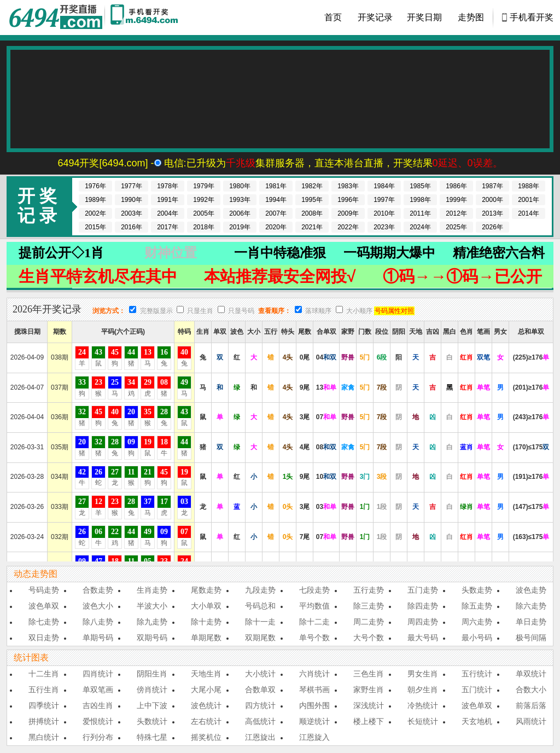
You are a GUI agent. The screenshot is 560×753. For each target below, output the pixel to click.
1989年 (95, 200)
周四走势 (423, 622)
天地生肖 (206, 674)
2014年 (529, 213)
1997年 (384, 200)
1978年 (168, 186)
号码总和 (260, 606)
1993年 (240, 200)
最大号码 (423, 638)
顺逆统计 (314, 721)
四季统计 (44, 705)
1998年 (420, 200)
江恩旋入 (314, 737)
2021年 (312, 227)
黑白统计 (44, 737)
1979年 (204, 186)
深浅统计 (369, 705)
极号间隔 (531, 638)
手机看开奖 (532, 17)
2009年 (348, 213)
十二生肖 (44, 674)
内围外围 (314, 705)
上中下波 (152, 705)
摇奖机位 (206, 737)
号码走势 (44, 590)
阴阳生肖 (152, 674)
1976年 (95, 186)
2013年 (492, 213)
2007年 (276, 213)
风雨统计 (531, 721)
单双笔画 (98, 690)
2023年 (384, 227)
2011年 (420, 213)
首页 (333, 17)
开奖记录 (375, 17)
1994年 (276, 200)
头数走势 (477, 590)
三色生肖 (369, 674)
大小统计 (260, 674)
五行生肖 (44, 690)
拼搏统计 (44, 721)
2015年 (95, 227)
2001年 (529, 200)
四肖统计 (98, 674)
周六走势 (477, 622)
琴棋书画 (314, 690)
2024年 (420, 227)
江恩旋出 (260, 737)
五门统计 (477, 690)
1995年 (312, 200)
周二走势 (369, 622)
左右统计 (206, 721)
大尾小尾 (206, 690)
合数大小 (531, 690)
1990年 (132, 200)
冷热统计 (423, 705)
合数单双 (260, 690)
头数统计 (152, 721)
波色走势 (531, 590)
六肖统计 (314, 674)
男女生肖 (423, 674)
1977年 (132, 186)
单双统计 (531, 674)
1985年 (420, 186)
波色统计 (206, 705)
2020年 (276, 227)
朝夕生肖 (423, 690)
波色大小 (98, 606)
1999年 (456, 200)
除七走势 (44, 622)
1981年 (276, 186)
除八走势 (98, 622)
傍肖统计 (152, 690)
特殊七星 (152, 737)
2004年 (168, 213)
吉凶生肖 (98, 705)
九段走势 (260, 590)
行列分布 (98, 737)
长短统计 (423, 721)
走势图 (471, 17)
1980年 (240, 186)
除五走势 (477, 606)
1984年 (384, 186)
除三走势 (369, 606)
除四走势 (423, 606)
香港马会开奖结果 (56, 18)
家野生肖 (369, 690)
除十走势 (206, 622)
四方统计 (260, 705)
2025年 (456, 227)
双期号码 (152, 638)
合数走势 (98, 590)
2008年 (312, 213)
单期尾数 (206, 638)
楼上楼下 (369, 721)
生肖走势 (152, 590)
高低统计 (260, 721)
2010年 (384, 213)
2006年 (240, 213)
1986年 (456, 186)
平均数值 (314, 606)
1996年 (348, 200)
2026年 (492, 227)
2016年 (132, 227)
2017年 (168, 227)
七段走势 (314, 590)
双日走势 (44, 638)
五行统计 (477, 674)
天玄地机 (477, 721)
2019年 (240, 227)
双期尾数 (260, 638)
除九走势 (152, 622)
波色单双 (44, 606)
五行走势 (369, 590)
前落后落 (531, 705)
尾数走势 (206, 590)
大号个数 (369, 638)
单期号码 (98, 638)
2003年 (132, 213)
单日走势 (531, 622)
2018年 (204, 227)
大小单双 (206, 606)
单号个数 (314, 638)
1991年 (168, 200)
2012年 (456, 213)
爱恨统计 (98, 721)
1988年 (529, 186)
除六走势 (531, 606)
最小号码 (477, 638)
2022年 (348, 227)
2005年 (204, 213)
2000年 (492, 200)
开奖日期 (424, 17)
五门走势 (423, 590)
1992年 (204, 200)
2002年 (95, 213)
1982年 (312, 186)
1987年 (492, 186)
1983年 (348, 186)
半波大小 (152, 606)
